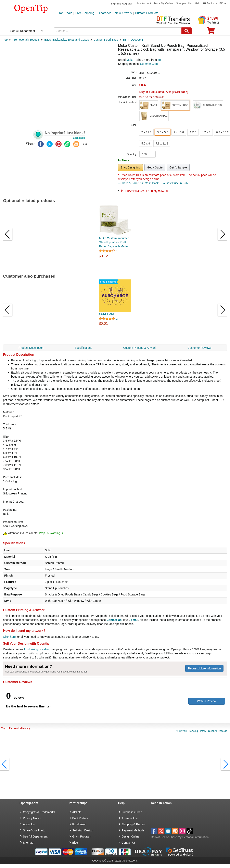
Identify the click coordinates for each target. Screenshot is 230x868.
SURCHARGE (108, 314)
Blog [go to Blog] (75, 843)
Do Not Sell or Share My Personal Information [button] (180, 837)
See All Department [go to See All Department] (35, 836)
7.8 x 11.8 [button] (162, 143)
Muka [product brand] (130, 60)
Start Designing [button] (130, 167)
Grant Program (82, 836)
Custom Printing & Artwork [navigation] (140, 348)
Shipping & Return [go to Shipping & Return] (133, 824)
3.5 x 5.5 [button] (163, 132)
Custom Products (147, 13)
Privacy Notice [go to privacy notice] (32, 818)
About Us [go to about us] (29, 824)
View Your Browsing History (191, 731)
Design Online (130, 836)
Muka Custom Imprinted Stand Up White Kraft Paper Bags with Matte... (115, 242)
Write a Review (207, 701)
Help (198, 3)
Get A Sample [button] (178, 167)
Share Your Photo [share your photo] (34, 830)
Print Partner (80, 818)
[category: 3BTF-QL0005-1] (133, 40)
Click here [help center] (9, 637)
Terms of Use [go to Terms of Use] (130, 818)
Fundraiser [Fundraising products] (79, 824)
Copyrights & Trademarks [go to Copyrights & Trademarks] (39, 812)
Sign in (115, 4)
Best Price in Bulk (176, 183)
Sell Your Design (83, 830)
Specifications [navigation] (83, 348)
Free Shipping (85, 13)
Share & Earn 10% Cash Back (139, 183)
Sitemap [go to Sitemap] (28, 843)
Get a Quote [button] (155, 167)
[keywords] (118, 31)
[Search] (187, 31)
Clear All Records (218, 731)
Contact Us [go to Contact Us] (129, 843)
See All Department (23, 31)
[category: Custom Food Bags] (106, 40)
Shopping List (184, 3)
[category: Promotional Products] (26, 40)
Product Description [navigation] (31, 348)
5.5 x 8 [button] (146, 143)
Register (127, 4)
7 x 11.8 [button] (146, 132)
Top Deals (66, 13)
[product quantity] (148, 154)
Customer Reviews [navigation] (199, 348)
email (135, 620)
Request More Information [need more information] (204, 668)
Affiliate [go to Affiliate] (77, 812)
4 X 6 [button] (193, 132)
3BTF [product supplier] (161, 60)
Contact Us (114, 620)
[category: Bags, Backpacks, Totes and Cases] (67, 40)
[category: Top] (5, 40)
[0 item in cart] (211, 32)
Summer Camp (150, 64)
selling (46, 649)
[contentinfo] (31, 8)
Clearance (104, 13)
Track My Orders (164, 3)
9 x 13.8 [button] (179, 132)
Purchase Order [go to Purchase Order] (132, 812)
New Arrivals (123, 13)
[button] (215, 3)
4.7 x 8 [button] (206, 132)
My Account (144, 3)
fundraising (31, 649)
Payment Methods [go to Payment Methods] (133, 830)
